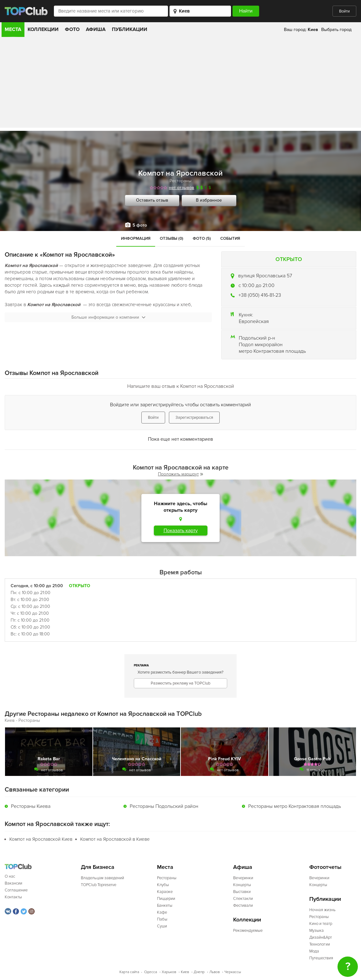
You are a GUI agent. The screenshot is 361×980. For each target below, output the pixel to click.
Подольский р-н (257, 338)
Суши (162, 926)
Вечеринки (243, 878)
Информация (136, 239)
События (230, 239)
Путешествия (321, 958)
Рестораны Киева (31, 806)
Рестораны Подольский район (164, 806)
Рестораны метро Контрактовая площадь (295, 806)
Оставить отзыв (152, 200)
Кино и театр (321, 924)
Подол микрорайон (261, 345)
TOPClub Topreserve (99, 885)
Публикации (130, 29)
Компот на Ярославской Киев (41, 839)
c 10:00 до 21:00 (256, 285)
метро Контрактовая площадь (272, 351)
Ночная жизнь (322, 910)
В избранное (209, 200)
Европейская (254, 321)
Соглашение (16, 890)
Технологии (320, 944)
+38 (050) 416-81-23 (260, 295)
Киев (185, 972)
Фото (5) (202, 239)
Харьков (169, 972)
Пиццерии (166, 899)
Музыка (317, 931)
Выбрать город (336, 30)
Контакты (13, 897)
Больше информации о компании (108, 317)
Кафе (162, 912)
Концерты (242, 885)
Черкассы (233, 972)
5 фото (140, 225)
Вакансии (13, 883)
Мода (314, 951)
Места (13, 29)
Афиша (96, 29)
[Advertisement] (180, 84)
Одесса (151, 972)
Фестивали (243, 906)
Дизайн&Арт (321, 937)
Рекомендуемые (248, 931)
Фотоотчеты (325, 867)
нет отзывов (182, 188)
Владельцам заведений (102, 878)
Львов (215, 972)
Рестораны (180, 181)
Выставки (242, 892)
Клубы (163, 885)
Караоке (165, 892)
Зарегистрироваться (194, 418)
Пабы (162, 919)
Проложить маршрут (180, 474)
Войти (344, 11)
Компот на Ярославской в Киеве (115, 839)
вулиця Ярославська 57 (265, 276)
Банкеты (165, 906)
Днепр (199, 972)
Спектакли (243, 899)
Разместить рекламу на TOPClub (180, 683)
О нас (10, 876)
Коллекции (43, 29)
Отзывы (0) (172, 239)
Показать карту (181, 531)
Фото (72, 29)
